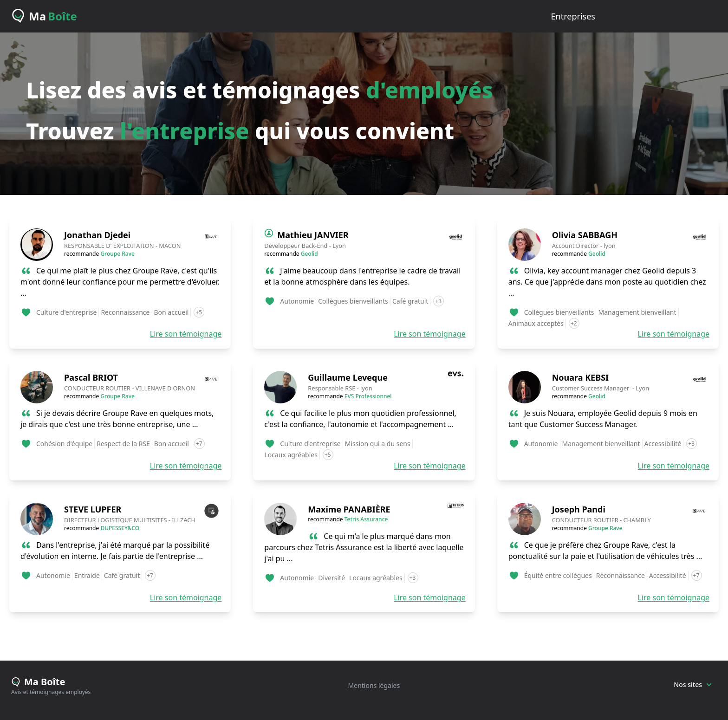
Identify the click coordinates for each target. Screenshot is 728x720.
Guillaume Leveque (348, 377)
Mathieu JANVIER (313, 235)
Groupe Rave (117, 254)
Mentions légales (374, 685)
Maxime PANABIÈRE (349, 509)
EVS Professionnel (368, 396)
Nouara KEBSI (580, 377)
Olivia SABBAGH (585, 235)
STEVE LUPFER (93, 509)
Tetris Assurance (366, 519)
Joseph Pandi (579, 509)
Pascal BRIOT (91, 377)
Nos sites (692, 684)
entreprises (573, 16)
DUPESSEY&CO (120, 528)
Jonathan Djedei (97, 235)
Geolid (309, 254)
